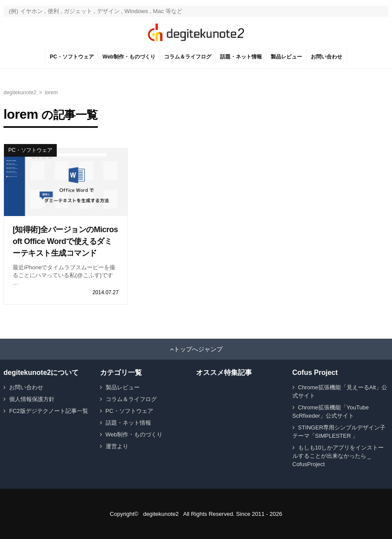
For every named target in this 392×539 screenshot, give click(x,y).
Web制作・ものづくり (129, 57)
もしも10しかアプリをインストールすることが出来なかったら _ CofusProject (338, 456)
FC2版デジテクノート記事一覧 (49, 411)
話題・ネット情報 (241, 57)
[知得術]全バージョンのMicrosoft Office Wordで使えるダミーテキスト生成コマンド (65, 241)
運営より (117, 446)
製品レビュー (286, 57)
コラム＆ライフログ (188, 57)
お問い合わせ (327, 57)
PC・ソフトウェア (72, 57)
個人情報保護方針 (32, 399)
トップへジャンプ (198, 349)
